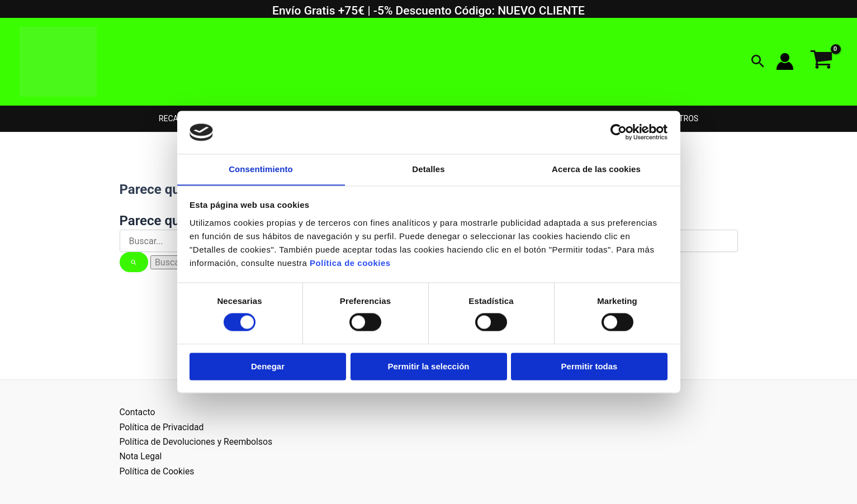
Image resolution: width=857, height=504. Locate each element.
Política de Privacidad (162, 427)
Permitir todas (590, 367)
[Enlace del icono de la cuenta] (785, 61)
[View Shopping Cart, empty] (821, 62)
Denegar (268, 367)
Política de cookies (350, 263)
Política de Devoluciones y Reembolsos (197, 442)
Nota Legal (141, 456)
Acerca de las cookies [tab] (596, 169)
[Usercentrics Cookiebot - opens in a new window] (619, 132)
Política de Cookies (158, 471)
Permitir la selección (429, 367)
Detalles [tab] (428, 169)
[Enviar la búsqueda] (134, 262)
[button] (758, 62)
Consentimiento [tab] (261, 169)
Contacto (138, 412)
